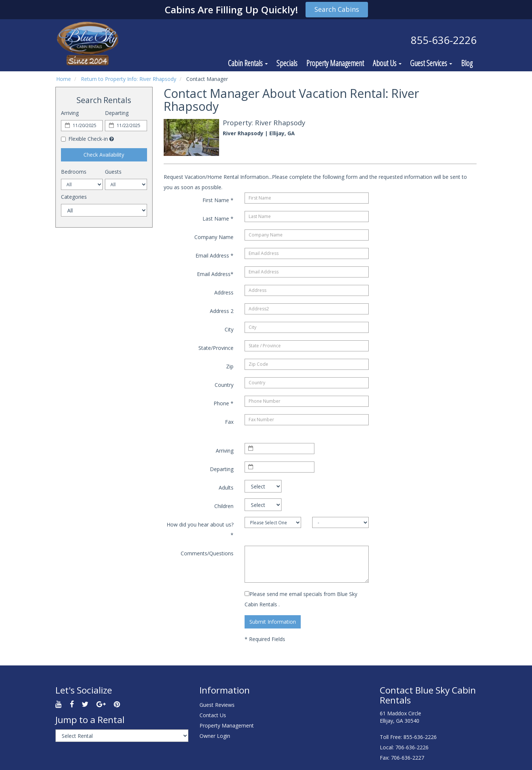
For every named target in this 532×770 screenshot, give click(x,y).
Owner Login (215, 736)
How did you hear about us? (200, 530)
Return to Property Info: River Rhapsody (129, 79)
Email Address (214, 255)
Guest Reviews (217, 705)
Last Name (218, 219)
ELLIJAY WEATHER (320, 709)
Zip (230, 366)
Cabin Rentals (248, 63)
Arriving (70, 113)
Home (64, 79)
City (229, 329)
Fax (229, 422)
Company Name (214, 237)
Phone (224, 403)
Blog (467, 63)
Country (224, 385)
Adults (226, 488)
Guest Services (431, 63)
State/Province (216, 348)
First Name (218, 200)
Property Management (335, 63)
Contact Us (213, 715)
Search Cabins (337, 9)
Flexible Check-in (84, 139)
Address (224, 292)
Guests (113, 172)
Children (224, 506)
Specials (287, 63)
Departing (117, 113)
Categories (74, 197)
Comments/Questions (207, 553)
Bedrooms (74, 172)
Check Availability (104, 155)
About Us (387, 63)
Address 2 (222, 311)
